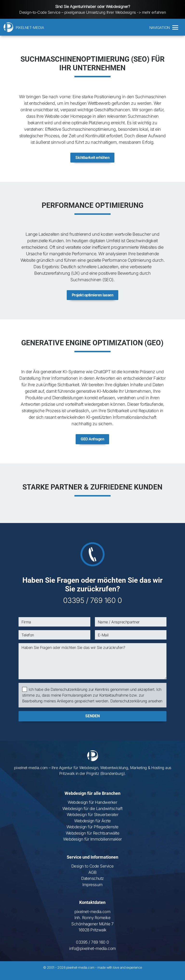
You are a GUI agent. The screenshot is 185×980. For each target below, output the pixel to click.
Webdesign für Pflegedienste (92, 833)
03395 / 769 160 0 (93, 607)
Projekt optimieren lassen (93, 299)
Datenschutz (92, 885)
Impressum (92, 891)
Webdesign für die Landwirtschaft (92, 815)
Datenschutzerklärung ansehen (136, 707)
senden (92, 722)
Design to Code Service (92, 873)
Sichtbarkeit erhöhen (92, 160)
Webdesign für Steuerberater (93, 821)
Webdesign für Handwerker (92, 809)
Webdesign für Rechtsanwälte (93, 840)
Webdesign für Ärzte (92, 827)
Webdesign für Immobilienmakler (92, 846)
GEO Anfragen (92, 446)
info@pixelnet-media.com (92, 955)
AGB (92, 879)
